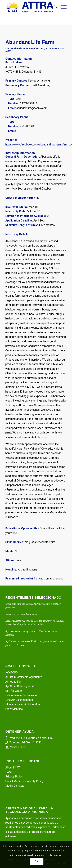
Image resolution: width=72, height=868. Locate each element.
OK (36, 861)
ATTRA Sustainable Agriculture (24, 677)
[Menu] (62, 7)
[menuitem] (54, 7)
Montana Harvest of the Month (24, 704)
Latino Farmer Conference (21, 695)
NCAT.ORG (12, 673)
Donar (9, 772)
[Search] (54, 7)
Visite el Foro (18, 747)
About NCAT (13, 768)
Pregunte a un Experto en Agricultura (31, 738)
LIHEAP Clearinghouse (19, 700)
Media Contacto (15, 786)
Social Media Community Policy (24, 781)
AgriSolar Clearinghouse (20, 686)
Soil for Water (14, 691)
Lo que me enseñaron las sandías (21, 614)
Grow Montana (14, 709)
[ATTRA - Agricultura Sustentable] (30, 7)
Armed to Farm (14, 682)
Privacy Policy (14, 777)
